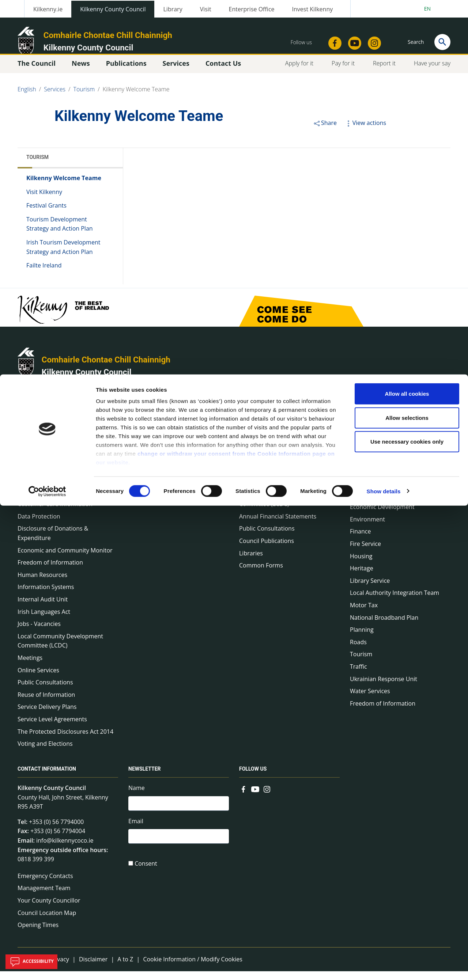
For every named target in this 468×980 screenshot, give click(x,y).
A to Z (125, 968)
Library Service (370, 589)
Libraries (251, 562)
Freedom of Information (50, 571)
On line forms (368, 430)
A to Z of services (373, 454)
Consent (146, 876)
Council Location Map (47, 922)
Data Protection (39, 525)
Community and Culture (382, 491)
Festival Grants (46, 214)
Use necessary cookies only (407, 67)
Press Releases (148, 430)
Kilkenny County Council (87, 381)
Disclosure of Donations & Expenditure (53, 542)
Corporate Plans (39, 501)
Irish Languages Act (44, 620)
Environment (367, 528)
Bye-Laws (30, 464)
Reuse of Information (46, 703)
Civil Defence (367, 479)
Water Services (370, 700)
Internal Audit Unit (43, 608)
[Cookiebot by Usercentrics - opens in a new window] (47, 117)
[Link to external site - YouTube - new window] (255, 797)
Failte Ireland (44, 274)
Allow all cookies (407, 19)
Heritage (362, 577)
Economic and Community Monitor (65, 559)
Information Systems (46, 596)
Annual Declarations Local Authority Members (66, 447)
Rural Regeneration (265, 491)
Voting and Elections (45, 752)
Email (136, 832)
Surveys (250, 430)
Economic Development (382, 516)
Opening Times (38, 934)
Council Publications (267, 550)
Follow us (253, 778)
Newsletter (254, 479)
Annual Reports (260, 454)
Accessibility (31, 962)
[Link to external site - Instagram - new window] (267, 797)
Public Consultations (45, 691)
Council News (147, 442)
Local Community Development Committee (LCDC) (60, 650)
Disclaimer (93, 968)
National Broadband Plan (384, 626)
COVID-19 (31, 476)
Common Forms (261, 574)
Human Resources (42, 584)
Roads (358, 651)
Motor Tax (364, 614)
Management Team (44, 897)
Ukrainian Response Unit (384, 688)
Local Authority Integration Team (395, 601)
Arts (355, 467)
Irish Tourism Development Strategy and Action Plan (63, 256)
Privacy (59, 968)
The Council (34, 410)
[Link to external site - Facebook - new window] (244, 797)
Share (325, 132)
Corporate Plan (260, 442)
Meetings (30, 666)
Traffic (358, 675)
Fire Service (365, 552)
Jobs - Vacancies (39, 633)
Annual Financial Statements (278, 525)
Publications (257, 410)
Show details (384, 117)
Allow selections (407, 43)
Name (137, 797)
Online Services (38, 679)
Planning (362, 638)
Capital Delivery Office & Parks (391, 442)
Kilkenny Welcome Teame (64, 187)
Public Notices (148, 467)
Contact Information (47, 778)
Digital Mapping (371, 504)
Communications (41, 488)
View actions (365, 132)
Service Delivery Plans (47, 715)
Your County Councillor (49, 909)
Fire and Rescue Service (160, 491)
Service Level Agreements (52, 728)
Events (137, 479)
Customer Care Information (55, 513)
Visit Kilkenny (44, 201)
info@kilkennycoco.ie (65, 849)
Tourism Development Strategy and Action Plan (60, 233)
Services (362, 410)
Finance (360, 540)
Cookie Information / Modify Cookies (193, 968)
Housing (361, 565)
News (135, 410)
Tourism (37, 166)
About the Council (42, 430)
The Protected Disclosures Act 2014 (65, 740)
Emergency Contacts (45, 885)
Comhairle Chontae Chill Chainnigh (106, 368)
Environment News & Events (167, 454)
